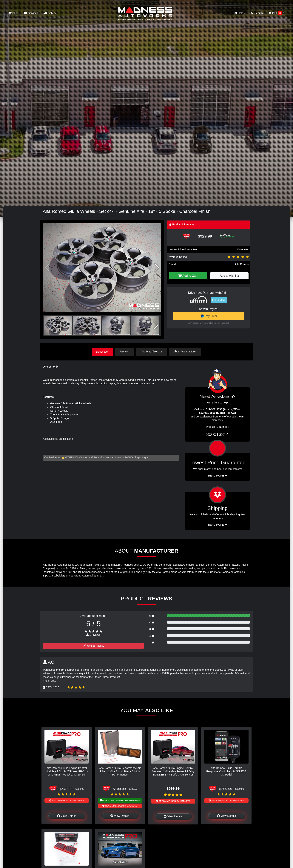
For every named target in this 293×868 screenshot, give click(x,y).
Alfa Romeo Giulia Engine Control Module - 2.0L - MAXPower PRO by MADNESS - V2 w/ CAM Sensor (67, 771)
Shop (14, 13)
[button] (157, 268)
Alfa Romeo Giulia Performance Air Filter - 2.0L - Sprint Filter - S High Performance (120, 771)
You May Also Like (152, 351)
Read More (218, 475)
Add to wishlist (229, 276)
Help (240, 13)
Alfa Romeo (242, 264)
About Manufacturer (185, 351)
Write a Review (93, 646)
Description (103, 351)
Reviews (125, 351)
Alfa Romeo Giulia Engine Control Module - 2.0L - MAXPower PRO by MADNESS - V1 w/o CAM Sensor (173, 771)
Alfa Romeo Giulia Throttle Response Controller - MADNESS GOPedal (226, 771)
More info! (243, 249)
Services (31, 13)
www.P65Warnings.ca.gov (133, 457)
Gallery (50, 13)
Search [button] (257, 13)
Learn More (219, 300)
